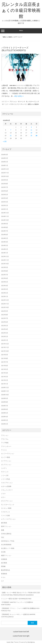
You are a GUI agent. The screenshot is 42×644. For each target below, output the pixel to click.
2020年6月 (5, 409)
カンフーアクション (8, 454)
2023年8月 (5, 271)
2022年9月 (5, 311)
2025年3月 (5, 202)
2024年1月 (5, 253)
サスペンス (21, 101)
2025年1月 (5, 209)
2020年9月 (5, 398)
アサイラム (5, 439)
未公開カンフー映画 (8, 548)
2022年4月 (5, 329)
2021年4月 (5, 373)
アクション (13, 101)
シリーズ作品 (5, 479)
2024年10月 (5, 220)
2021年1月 (5, 384)
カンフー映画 (5, 457)
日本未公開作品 (6, 534)
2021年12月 (5, 344)
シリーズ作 (5, 475)
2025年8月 (5, 184)
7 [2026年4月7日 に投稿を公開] (11, 130)
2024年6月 (5, 235)
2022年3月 (5, 333)
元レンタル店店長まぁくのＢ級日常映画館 (21, 10)
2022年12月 (5, 300)
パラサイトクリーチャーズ (18, 104)
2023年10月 (5, 264)
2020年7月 (5, 406)
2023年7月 (5, 275)
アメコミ (4, 450)
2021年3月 (5, 377)
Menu (21, 31)
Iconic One (10, 642)
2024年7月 (5, 231)
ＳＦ (3, 104)
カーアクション (6, 461)
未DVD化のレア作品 (8, 541)
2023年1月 (5, 296)
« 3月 (5, 142)
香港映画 (4, 574)
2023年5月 (5, 282)
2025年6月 (5, 191)
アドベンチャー (6, 446)
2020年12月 (5, 387)
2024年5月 (5, 238)
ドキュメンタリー (7, 490)
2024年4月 (5, 242)
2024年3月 (5, 245)
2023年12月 (5, 256)
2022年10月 (5, 307)
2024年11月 (5, 216)
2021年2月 (5, 380)
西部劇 (3, 566)
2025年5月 (5, 195)
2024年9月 (5, 224)
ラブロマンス (5, 512)
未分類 (3, 552)
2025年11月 (5, 173)
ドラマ (3, 494)
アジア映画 (5, 443)
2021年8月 (5, 358)
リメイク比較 (5, 515)
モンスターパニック (32, 101)
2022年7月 (5, 318)
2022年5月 (5, 326)
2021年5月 (5, 369)
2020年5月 (5, 413)
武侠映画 (4, 559)
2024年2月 (5, 249)
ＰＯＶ (3, 577)
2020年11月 (5, 391)
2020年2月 (5, 424)
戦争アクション (6, 526)
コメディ (4, 468)
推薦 (3, 530)
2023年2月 (5, 293)
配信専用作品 (5, 570)
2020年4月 (5, 417)
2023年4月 (5, 286)
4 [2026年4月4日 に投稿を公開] (31, 127)
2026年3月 (5, 158)
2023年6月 (5, 278)
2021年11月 (5, 347)
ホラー (3, 497)
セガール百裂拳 (6, 486)
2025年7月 (5, 187)
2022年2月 (5, 336)
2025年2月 (5, 205)
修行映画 (4, 523)
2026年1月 (5, 165)
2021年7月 (5, 362)
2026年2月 (5, 162)
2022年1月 (5, 340)
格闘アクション (6, 555)
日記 (3, 537)
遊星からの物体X (33, 104)
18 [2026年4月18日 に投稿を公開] (31, 133)
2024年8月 (5, 227)
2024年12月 (5, 213)
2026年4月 (5, 155)
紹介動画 (4, 563)
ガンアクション (6, 465)
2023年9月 (5, 267)
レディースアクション (8, 519)
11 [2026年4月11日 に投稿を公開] (31, 130)
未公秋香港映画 (6, 545)
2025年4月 (5, 198)
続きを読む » (19, 96)
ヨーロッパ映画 (6, 508)
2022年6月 (5, 322)
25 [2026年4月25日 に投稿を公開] (31, 136)
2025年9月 (5, 180)
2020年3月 (5, 420)
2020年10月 (5, 395)
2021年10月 (5, 351)
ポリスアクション (7, 501)
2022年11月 (5, 304)
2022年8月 (5, 315)
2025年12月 (5, 169)
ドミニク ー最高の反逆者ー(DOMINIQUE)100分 (16, 599)
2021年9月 (5, 355)
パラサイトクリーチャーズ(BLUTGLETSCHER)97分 (15, 49)
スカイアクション (7, 483)
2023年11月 (5, 260)
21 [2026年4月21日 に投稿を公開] (11, 136)
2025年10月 (5, 176)
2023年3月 (5, 289)
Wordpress (31, 642)
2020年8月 (5, 402)
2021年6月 (5, 366)
